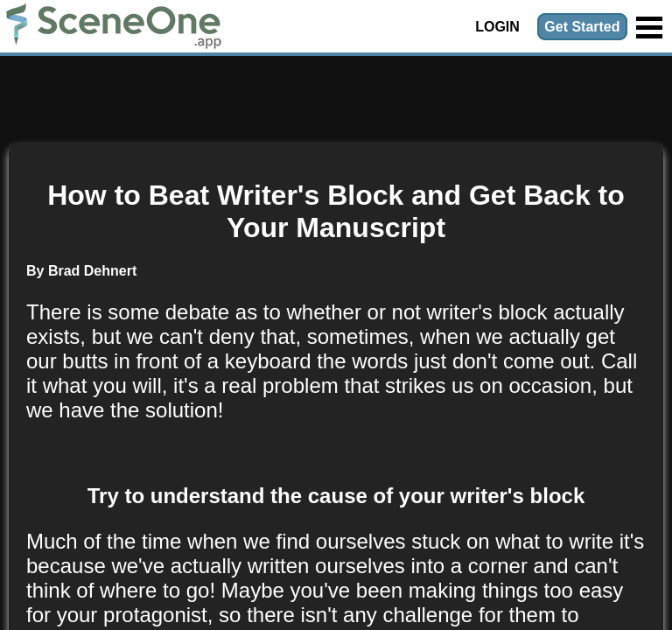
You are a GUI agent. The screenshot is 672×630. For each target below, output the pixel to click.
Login (497, 27)
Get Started (582, 27)
